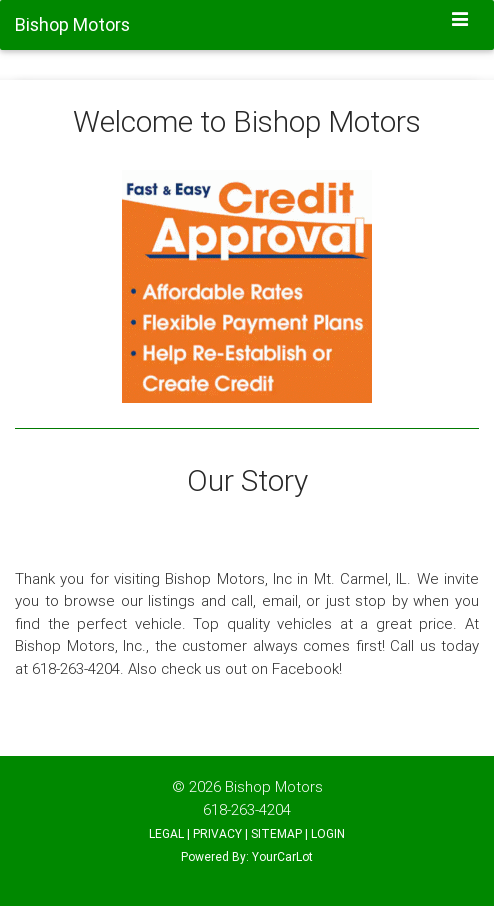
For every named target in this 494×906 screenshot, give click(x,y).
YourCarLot (282, 856)
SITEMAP (276, 833)
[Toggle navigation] (460, 21)
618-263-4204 (247, 809)
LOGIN (328, 833)
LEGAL (166, 833)
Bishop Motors (274, 786)
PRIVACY (217, 833)
